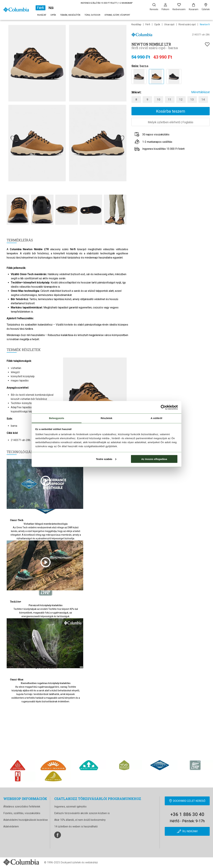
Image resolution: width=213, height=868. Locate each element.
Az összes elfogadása (154, 459)
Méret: (136, 92)
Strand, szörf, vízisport (117, 15)
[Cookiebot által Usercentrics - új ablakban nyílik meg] (163, 407)
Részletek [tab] (106, 418)
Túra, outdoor (92, 15)
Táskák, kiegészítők (70, 15)
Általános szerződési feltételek (22, 807)
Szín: (135, 66)
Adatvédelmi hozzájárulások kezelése (26, 820)
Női (51, 8)
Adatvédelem (11, 826)
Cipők (53, 15)
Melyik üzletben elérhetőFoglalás (171, 122)
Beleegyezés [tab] (56, 418)
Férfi (41, 8)
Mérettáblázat (201, 92)
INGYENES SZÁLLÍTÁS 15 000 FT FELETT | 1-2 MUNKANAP (107, 3)
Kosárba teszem (171, 111)
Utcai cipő (169, 24)
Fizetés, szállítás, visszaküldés (22, 813)
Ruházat (42, 15)
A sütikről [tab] (156, 418)
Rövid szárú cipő (187, 24)
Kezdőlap (136, 24)
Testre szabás (106, 459)
